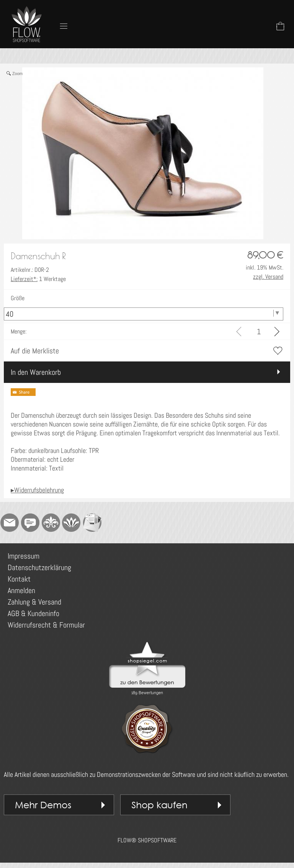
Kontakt (19, 579)
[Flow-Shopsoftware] (72, 523)
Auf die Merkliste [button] (35, 351)
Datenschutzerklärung (39, 567)
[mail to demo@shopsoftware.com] (10, 523)
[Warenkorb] (280, 26)
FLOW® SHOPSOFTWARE (147, 840)
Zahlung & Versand (34, 602)
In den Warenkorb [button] (36, 372)
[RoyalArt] (51, 523)
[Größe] (144, 314)
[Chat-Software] (30, 523)
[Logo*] (27, 8)
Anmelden (21, 590)
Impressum (24, 556)
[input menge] (259, 331)
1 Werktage (38, 279)
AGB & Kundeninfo (33, 613)
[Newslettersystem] (92, 523)
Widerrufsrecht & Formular (46, 625)
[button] (64, 26)
